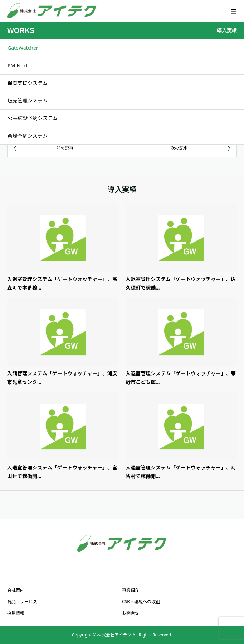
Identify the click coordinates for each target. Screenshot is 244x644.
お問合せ (131, 613)
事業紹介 (131, 590)
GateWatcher (23, 48)
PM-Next (18, 65)
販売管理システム (28, 101)
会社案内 (16, 590)
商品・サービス (22, 602)
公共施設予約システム (33, 118)
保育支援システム (28, 83)
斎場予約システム (28, 136)
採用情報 (16, 613)
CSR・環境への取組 (141, 602)
